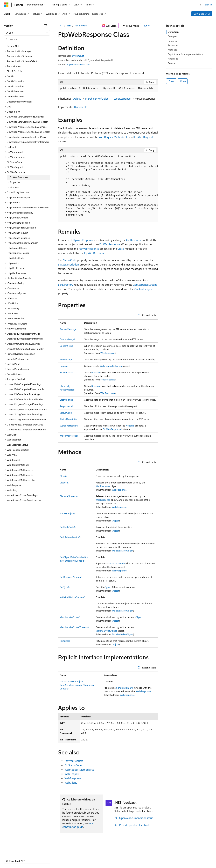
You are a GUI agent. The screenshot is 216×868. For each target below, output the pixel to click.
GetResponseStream (145, 285)
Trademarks (142, 858)
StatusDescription (68, 264)
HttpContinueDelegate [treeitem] (19, 197)
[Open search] (200, 5)
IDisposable (80, 107)
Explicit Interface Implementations (186, 54)
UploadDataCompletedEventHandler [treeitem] (26, 389)
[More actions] (155, 26)
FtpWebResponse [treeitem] (19, 177)
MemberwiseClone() (70, 617)
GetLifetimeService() (70, 537)
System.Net (78, 56)
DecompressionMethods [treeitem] (20, 102)
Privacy (75, 858)
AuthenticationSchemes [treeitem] (19, 56)
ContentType (66, 346)
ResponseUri (66, 406)
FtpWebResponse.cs (78, 64)
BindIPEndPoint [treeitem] (15, 71)
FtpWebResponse (83, 240)
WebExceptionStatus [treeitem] (18, 445)
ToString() (65, 641)
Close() (63, 476)
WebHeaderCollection (111, 366)
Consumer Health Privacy (98, 858)
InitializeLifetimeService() (72, 597)
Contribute (61, 858)
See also (172, 63)
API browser (81, 25)
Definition (173, 32)
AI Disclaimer (11, 858)
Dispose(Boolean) (69, 496)
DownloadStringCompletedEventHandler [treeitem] (28, 142)
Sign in (208, 5)
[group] (108, 187)
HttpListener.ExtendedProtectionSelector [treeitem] (28, 207)
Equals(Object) (67, 513)
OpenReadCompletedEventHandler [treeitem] (25, 339)
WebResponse (122, 98)
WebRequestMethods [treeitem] (18, 465)
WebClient (71, 782)
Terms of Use (125, 858)
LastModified (66, 400)
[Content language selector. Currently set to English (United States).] (20, 849)
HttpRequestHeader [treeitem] (17, 248)
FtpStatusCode (73, 765)
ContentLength (143, 289)
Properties (173, 45)
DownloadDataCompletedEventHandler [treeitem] (27, 122)
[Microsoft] (6, 5)
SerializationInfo (117, 563)
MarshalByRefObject (97, 98)
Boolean (96, 372)
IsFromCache (66, 372)
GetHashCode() (68, 527)
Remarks (172, 41)
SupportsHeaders (69, 426)
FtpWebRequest (144, 137)
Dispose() (64, 483)
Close (121, 249)
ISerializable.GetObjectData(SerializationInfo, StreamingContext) (77, 685)
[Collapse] (46, 26)
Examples (173, 36)
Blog (47, 858)
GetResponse (134, 240)
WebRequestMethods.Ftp (114, 137)
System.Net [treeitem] (13, 46)
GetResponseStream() (71, 577)
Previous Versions (31, 858)
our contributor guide (78, 825)
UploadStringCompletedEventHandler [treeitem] (26, 419)
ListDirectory (66, 285)
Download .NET (202, 14)
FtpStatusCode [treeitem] (15, 162)
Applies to (173, 59)
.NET (69, 25)
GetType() (65, 587)
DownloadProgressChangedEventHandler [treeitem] (28, 132)
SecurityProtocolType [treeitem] (18, 359)
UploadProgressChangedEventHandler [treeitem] (27, 409)
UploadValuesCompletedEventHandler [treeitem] (27, 429)
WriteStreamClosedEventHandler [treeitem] (24, 500)
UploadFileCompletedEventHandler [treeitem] (25, 399)
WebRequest (72, 774)
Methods (173, 50)
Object (77, 98)
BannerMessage (68, 329)
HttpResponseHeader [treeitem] (18, 253)
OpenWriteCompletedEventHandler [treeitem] (25, 349)
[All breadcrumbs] (61, 26)
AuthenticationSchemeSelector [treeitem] (23, 61)
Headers (64, 366)
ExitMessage (66, 359)
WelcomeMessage (69, 436)
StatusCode (70, 260)
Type (108, 587)
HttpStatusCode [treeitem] (15, 258)
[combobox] (27, 33)
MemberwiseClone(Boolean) (74, 627)
